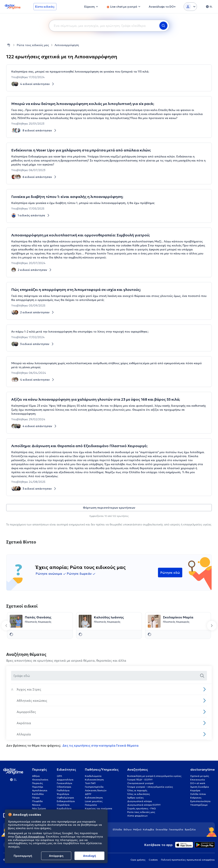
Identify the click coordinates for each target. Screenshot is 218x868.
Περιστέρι (38, 787)
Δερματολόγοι (65, 780)
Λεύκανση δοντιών (96, 790)
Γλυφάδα (37, 801)
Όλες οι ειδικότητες (139, 794)
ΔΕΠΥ (88, 794)
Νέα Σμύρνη (39, 808)
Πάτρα (36, 798)
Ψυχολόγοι (63, 794)
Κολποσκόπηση (94, 798)
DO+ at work (198, 783)
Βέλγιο (128, 829)
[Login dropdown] (190, 7)
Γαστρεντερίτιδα (94, 787)
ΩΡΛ (59, 776)
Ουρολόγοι (63, 805)
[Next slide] (212, 626)
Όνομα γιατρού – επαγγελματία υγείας (150, 787)
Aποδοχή (90, 856)
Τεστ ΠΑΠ (90, 783)
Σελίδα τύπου (198, 794)
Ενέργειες (196, 798)
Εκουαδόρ (162, 829)
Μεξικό (137, 829)
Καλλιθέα (38, 794)
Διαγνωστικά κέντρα (140, 801)
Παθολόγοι (63, 790)
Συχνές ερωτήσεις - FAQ (142, 808)
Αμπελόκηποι (40, 790)
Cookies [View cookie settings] (153, 860)
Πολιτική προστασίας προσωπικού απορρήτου (188, 860)
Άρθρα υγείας (135, 798)
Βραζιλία (190, 829)
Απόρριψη (56, 856)
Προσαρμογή (23, 856)
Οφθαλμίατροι (65, 798)
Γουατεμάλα (176, 829)
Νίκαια (36, 805)
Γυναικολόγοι (65, 783)
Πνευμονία (91, 805)
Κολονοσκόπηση (94, 780)
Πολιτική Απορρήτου (30, 837)
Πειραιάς (38, 783)
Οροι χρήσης (138, 860)
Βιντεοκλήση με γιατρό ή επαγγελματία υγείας (154, 776)
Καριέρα (195, 790)
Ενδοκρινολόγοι (66, 801)
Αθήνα (36, 776)
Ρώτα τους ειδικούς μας (33, 45)
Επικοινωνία (198, 780)
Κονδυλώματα (93, 776)
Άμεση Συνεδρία (200, 787)
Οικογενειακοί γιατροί (140, 783)
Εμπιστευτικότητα (200, 801)
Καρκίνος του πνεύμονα (99, 808)
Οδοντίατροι (64, 787)
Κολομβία (149, 829)
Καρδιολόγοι (64, 808)
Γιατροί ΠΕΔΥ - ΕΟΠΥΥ (140, 780)
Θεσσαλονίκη (40, 780)
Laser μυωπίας (94, 801)
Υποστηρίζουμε (199, 805)
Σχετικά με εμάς (200, 776)
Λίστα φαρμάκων (137, 816)
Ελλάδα (117, 829)
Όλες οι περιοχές (137, 790)
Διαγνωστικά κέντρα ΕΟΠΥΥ (144, 805)
